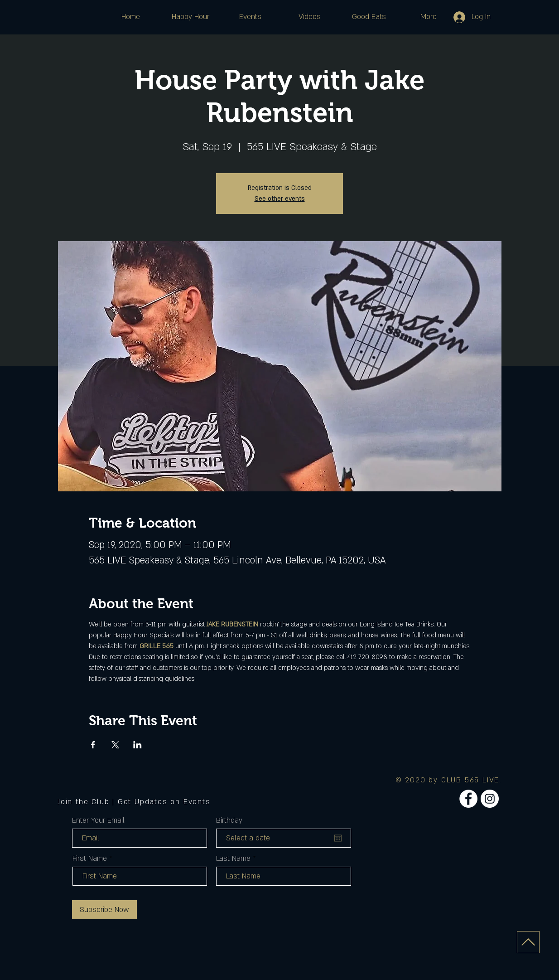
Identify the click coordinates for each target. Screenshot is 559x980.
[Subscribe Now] (104, 910)
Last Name (233, 859)
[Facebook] (468, 799)
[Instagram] (490, 799)
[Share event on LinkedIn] (137, 745)
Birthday (229, 820)
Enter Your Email (98, 820)
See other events (280, 199)
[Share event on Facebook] (93, 745)
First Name (90, 859)
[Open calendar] (338, 838)
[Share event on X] (115, 745)
